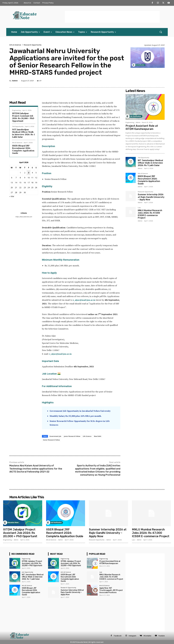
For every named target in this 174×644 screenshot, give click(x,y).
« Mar (12, 196)
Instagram (132, 636)
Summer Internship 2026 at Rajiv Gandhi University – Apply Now (151, 197)
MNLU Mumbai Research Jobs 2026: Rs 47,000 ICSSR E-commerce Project (150, 214)
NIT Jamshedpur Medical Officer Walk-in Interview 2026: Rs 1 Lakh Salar (24, 133)
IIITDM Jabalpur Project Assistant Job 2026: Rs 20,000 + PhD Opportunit (23, 117)
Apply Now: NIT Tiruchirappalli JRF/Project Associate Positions (111, 590)
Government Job (55, 436)
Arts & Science (15, 45)
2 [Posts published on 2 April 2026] (25, 173)
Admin (15, 81)
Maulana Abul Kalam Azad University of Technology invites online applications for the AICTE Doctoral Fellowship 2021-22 (36, 469)
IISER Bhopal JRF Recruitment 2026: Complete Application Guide (23, 149)
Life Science (87, 436)
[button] (161, 32)
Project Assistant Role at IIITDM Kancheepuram (142, 127)
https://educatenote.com (24, 217)
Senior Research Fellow (51, 440)
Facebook (118, 636)
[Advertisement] (112, 17)
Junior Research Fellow (72, 436)
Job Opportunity (18, 127)
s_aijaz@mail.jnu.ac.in (60, 354)
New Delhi (98, 436)
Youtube (161, 636)
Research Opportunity (33, 45)
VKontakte (147, 636)
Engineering (16, 110)
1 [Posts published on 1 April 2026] (20, 173)
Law (139, 208)
